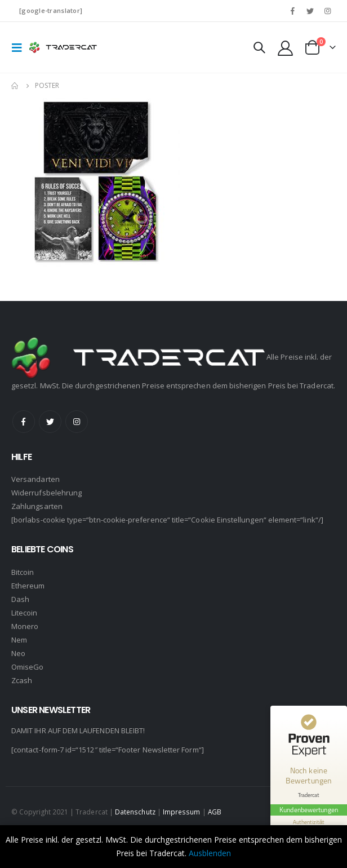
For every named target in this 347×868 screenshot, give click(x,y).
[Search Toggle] (259, 47)
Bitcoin (23, 572)
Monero (25, 626)
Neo (18, 653)
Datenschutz (135, 812)
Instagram (77, 422)
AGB (215, 812)
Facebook (24, 422)
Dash (20, 599)
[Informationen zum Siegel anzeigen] (309, 822)
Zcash (22, 680)
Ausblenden (210, 853)
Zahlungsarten (37, 506)
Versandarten (35, 479)
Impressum (182, 812)
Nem (19, 640)
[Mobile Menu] (20, 47)
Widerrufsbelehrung (46, 493)
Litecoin (25, 613)
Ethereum (28, 586)
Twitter (50, 422)
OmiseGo (27, 667)
